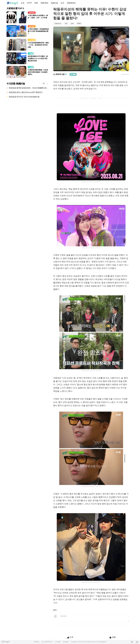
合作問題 (58, 642)
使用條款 (37, 642)
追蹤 (73, 74)
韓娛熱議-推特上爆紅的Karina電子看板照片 (26, 92)
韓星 (36, 3)
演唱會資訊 (71, 3)
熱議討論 (54, 3)
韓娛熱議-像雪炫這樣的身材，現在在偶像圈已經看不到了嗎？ (29, 88)
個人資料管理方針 (47, 642)
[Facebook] (132, 642)
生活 (62, 3)
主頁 (23, 3)
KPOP (29, 3)
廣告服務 (66, 642)
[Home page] (13, 3)
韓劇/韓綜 (44, 3)
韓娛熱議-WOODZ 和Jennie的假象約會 (24, 97)
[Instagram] (137, 642)
